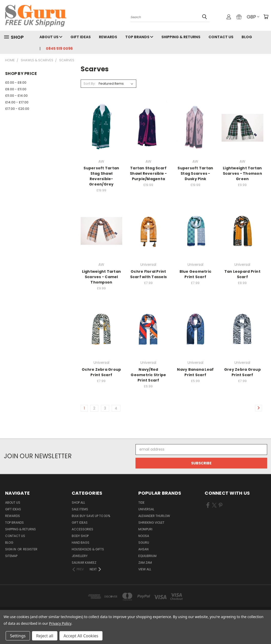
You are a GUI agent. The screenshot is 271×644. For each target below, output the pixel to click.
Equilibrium (147, 556)
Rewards (108, 37)
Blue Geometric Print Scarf (196, 274)
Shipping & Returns (181, 37)
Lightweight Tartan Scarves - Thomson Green (242, 173)
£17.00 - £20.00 (17, 109)
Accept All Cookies (81, 636)
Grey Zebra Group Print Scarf (242, 372)
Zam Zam (145, 563)
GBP (253, 17)
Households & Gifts (88, 549)
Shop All (78, 502)
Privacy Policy (60, 623)
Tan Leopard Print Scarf (242, 274)
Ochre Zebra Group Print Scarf (101, 372)
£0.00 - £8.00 (16, 82)
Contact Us (221, 37)
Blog (247, 37)
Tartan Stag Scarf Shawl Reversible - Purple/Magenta (148, 173)
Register (30, 549)
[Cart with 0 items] (266, 17)
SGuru (144, 543)
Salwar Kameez (84, 563)
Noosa (144, 536)
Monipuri (145, 529)
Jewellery (80, 556)
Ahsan (143, 549)
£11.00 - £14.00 (16, 96)
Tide (141, 502)
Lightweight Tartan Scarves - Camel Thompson (102, 277)
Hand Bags (81, 543)
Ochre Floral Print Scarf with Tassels (149, 274)
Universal (146, 509)
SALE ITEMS (80, 509)
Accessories (82, 529)
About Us (51, 37)
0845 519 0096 (59, 48)
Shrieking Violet (151, 523)
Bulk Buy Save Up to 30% (91, 516)
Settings (18, 636)
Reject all (45, 636)
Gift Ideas (81, 37)
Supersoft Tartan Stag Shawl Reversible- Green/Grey (101, 176)
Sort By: (90, 84)
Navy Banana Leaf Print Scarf (195, 372)
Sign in (11, 549)
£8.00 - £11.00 (16, 89)
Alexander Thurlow (154, 516)
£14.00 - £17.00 (17, 102)
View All (145, 569)
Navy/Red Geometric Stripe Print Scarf (148, 375)
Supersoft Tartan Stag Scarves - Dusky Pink (195, 173)
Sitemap (11, 556)
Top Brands (139, 37)
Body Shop (80, 536)
